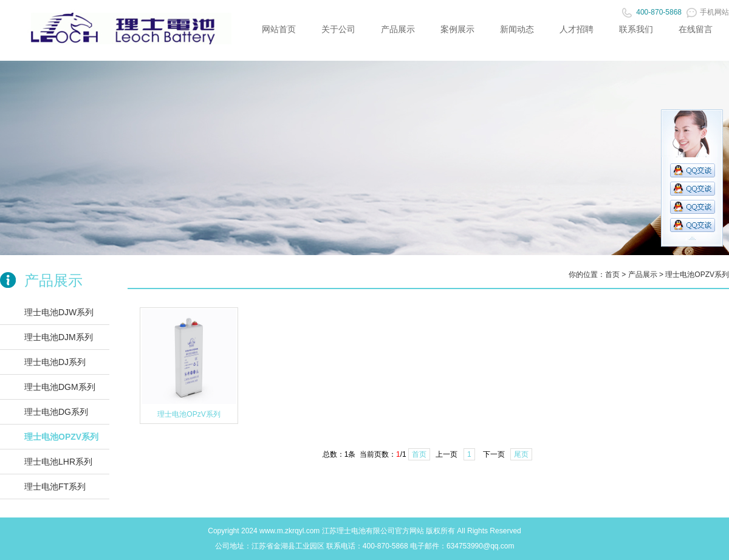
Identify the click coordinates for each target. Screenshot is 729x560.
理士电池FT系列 (55, 487)
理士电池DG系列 (56, 412)
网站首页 (279, 29)
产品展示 (398, 29)
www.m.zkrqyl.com (289, 531)
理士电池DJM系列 (59, 337)
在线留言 (696, 29)
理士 (344, 531)
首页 (612, 275)
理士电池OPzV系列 (189, 414)
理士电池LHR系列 (58, 462)
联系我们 (636, 29)
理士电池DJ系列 (55, 362)
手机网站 (708, 12)
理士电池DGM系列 (60, 387)
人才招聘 (577, 29)
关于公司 (338, 29)
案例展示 (457, 29)
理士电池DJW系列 (59, 312)
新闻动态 (517, 29)
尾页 (521, 454)
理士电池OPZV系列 (61, 437)
